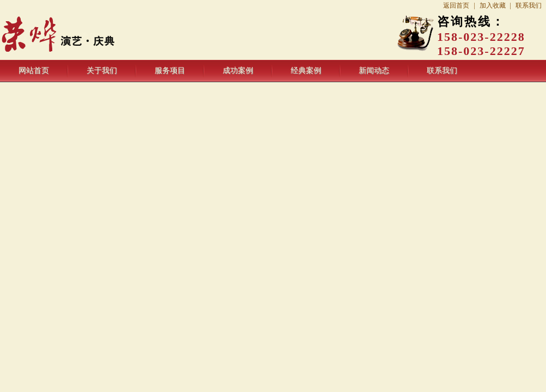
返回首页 (456, 5)
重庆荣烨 (86, 35)
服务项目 (170, 71)
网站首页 (34, 71)
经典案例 (306, 71)
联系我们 (529, 5)
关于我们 (102, 71)
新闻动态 (374, 71)
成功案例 (238, 71)
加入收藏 (493, 5)
